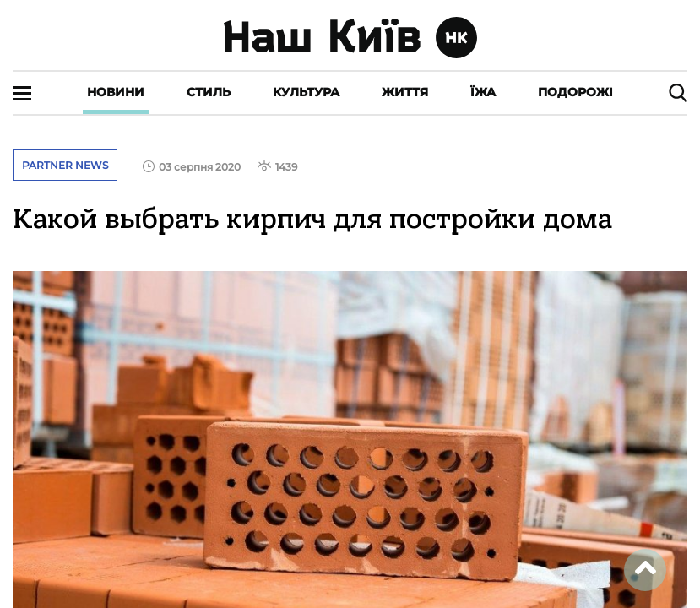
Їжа (483, 92)
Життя (405, 92)
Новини (116, 92)
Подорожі (575, 92)
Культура (306, 92)
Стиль (209, 92)
